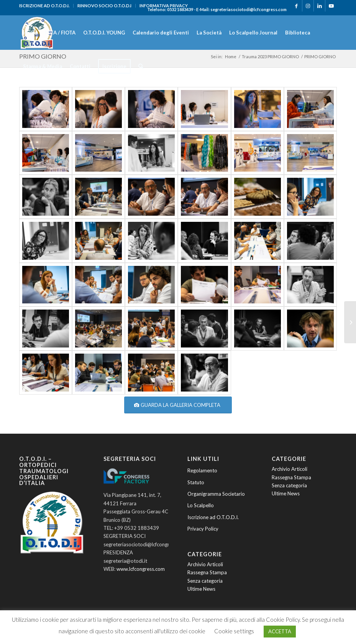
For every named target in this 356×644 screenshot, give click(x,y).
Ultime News (201, 589)
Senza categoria (205, 581)
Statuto (196, 482)
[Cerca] (141, 66)
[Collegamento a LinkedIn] (319, 6)
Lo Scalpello (201, 505)
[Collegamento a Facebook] (296, 6)
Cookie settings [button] (234, 631)
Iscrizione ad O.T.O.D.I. (213, 517)
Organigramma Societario (216, 494)
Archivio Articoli (205, 564)
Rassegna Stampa (207, 572)
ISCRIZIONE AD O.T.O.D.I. (44, 6)
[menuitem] (46, 6)
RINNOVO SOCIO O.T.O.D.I (104, 6)
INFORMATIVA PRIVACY (164, 6)
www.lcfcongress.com (141, 569)
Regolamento (202, 470)
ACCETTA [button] (280, 631)
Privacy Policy (203, 529)
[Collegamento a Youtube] (331, 6)
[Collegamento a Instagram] (308, 6)
